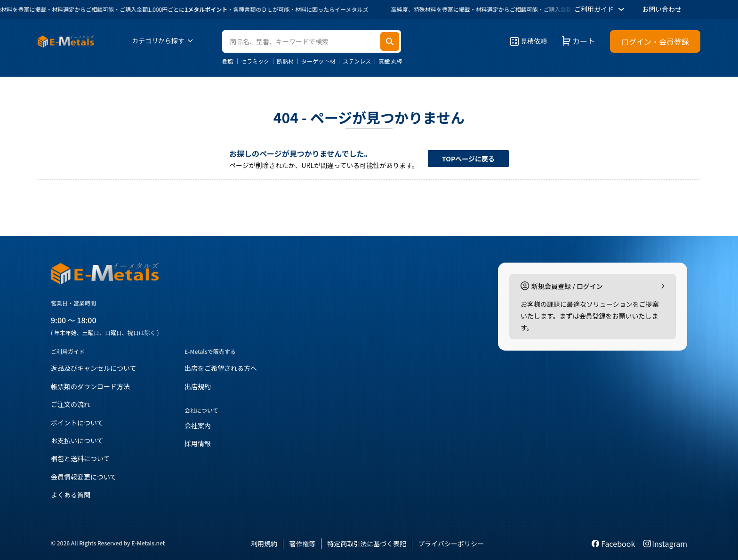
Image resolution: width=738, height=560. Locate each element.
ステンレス (357, 61)
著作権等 (302, 544)
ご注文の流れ (71, 404)
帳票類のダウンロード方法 (90, 386)
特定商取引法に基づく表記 (367, 544)
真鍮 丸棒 (390, 61)
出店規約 (198, 386)
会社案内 (198, 425)
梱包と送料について (80, 458)
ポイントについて (77, 423)
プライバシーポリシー (451, 544)
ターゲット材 (318, 61)
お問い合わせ (662, 9)
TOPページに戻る (468, 159)
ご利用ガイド (601, 9)
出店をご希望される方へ (221, 368)
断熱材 (285, 61)
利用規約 (264, 544)
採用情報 (198, 443)
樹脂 (228, 61)
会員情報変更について (84, 477)
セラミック (255, 61)
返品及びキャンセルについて (94, 368)
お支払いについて (77, 440)
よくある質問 (71, 495)
